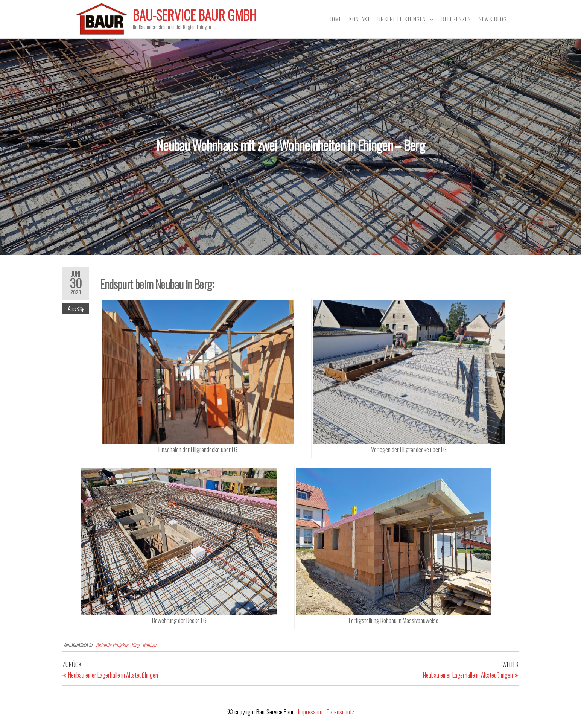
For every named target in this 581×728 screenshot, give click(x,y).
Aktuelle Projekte (112, 645)
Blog (135, 645)
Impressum (310, 712)
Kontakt (360, 19)
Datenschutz (340, 712)
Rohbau (149, 645)
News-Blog (493, 19)
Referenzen (456, 19)
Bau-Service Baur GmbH (195, 15)
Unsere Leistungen (402, 19)
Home (335, 19)
